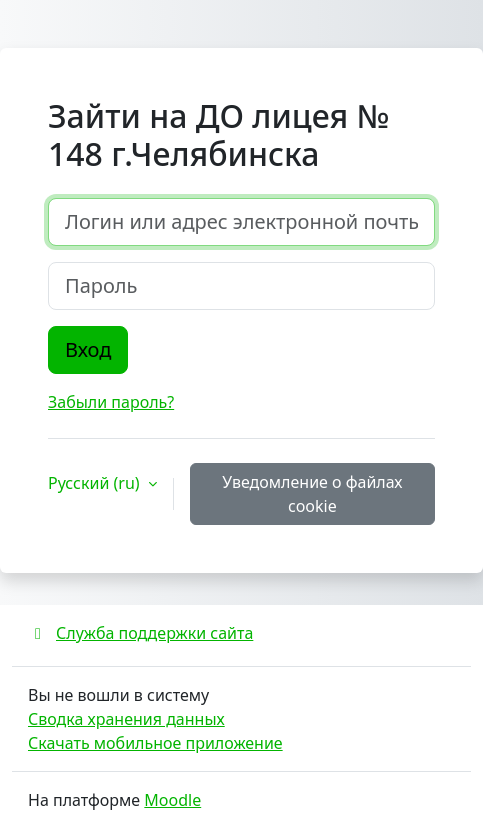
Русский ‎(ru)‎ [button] (96, 483)
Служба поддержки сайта (140, 633)
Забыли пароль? (111, 402)
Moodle (172, 800)
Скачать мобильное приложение (155, 743)
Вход (88, 349)
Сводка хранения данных (126, 719)
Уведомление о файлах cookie (312, 494)
